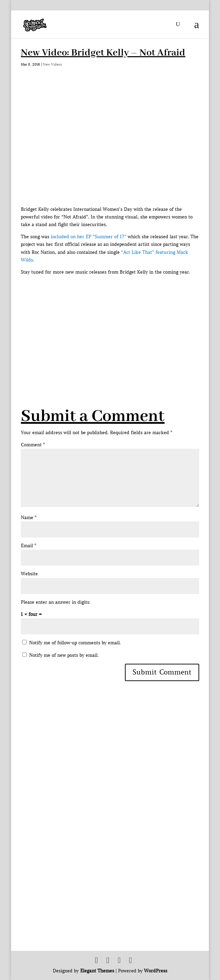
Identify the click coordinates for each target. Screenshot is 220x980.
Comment (33, 445)
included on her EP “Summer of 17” (88, 237)
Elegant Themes (97, 971)
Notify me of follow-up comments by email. (75, 643)
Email (28, 546)
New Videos (52, 64)
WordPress (156, 971)
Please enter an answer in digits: (56, 602)
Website (29, 574)
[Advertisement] (120, 325)
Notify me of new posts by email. (64, 655)
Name (29, 518)
